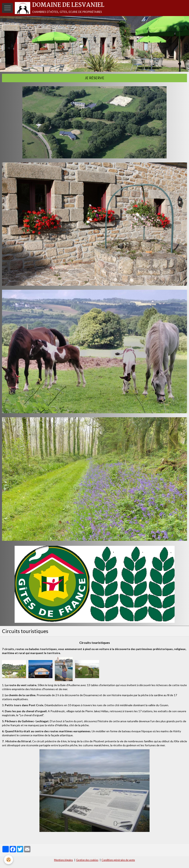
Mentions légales (63, 860)
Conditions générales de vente (118, 860)
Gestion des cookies (87, 860)
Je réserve (94, 78)
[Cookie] (9, 860)
